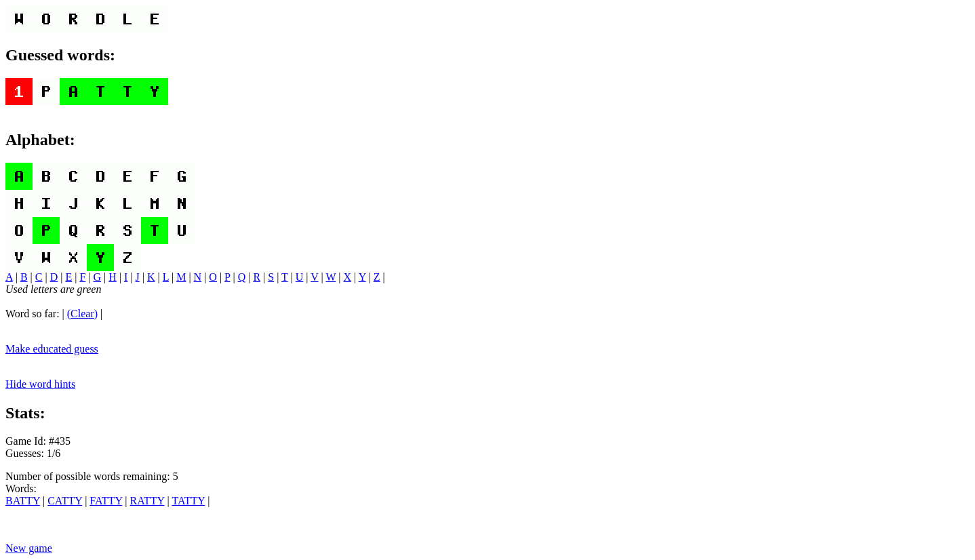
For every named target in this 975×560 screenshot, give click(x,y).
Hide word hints (40, 384)
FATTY (106, 501)
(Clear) (82, 314)
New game (29, 548)
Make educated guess (52, 349)
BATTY (23, 501)
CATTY (65, 501)
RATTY (147, 501)
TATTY (188, 501)
